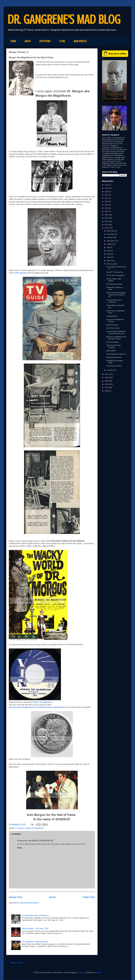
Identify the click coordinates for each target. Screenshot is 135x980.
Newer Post (15, 897)
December (111, 231)
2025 (107, 188)
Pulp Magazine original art (116, 354)
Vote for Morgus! (112, 342)
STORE (62, 41)
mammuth (81, 972)
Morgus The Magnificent (42, 702)
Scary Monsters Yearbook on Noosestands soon (116, 332)
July (109, 247)
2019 (107, 205)
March (109, 261)
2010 (107, 378)
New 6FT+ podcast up (115, 272)
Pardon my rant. (112, 325)
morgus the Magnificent (34, 828)
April (109, 257)
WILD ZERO (111, 351)
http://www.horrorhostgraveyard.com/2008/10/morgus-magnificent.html (37, 707)
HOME (13, 41)
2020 (107, 202)
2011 (107, 374)
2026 (107, 185)
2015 (107, 218)
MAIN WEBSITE (80, 41)
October (110, 237)
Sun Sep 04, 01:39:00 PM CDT (41, 841)
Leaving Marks (112, 316)
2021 (107, 198)
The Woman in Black (114, 366)
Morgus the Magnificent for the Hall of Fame (116, 338)
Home (52, 897)
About (28, 41)
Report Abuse (17, 963)
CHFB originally (20, 273)
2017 (107, 211)
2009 (107, 381)
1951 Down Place (113, 328)
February (110, 264)
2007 (107, 387)
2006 (107, 391)
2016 (107, 215)
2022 (107, 195)
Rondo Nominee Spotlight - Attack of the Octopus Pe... (116, 295)
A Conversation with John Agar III (36, 915)
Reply (19, 848)
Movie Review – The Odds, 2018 (35, 928)
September (111, 241)
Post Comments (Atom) (29, 903)
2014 (107, 221)
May (109, 254)
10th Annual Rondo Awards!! (113, 346)
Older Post (89, 897)
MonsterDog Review (114, 357)
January (110, 370)
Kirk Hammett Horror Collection (114, 301)
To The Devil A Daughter (115, 275)
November (111, 234)
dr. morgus (20, 828)
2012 (107, 228)
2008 (107, 384)
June (109, 251)
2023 (107, 192)
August (110, 244)
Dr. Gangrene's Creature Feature (35, 942)
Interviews (45, 41)
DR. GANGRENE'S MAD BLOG (64, 20)
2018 (107, 208)
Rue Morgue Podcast (114, 284)
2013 (107, 225)
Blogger (98, 972)
